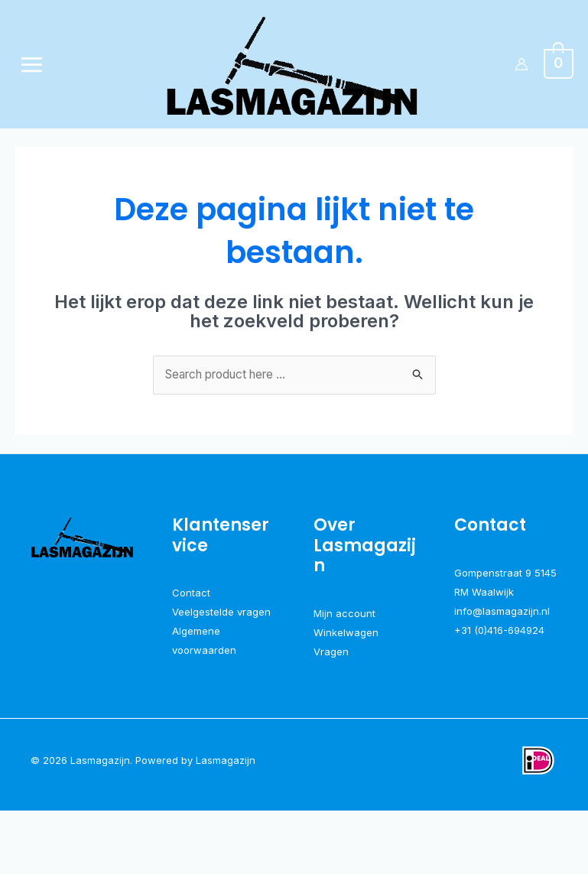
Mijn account (344, 675)
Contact (191, 655)
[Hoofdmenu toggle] (33, 95)
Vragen (331, 714)
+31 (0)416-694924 (499, 694)
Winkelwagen (346, 695)
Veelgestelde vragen (221, 674)
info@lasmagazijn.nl (502, 674)
